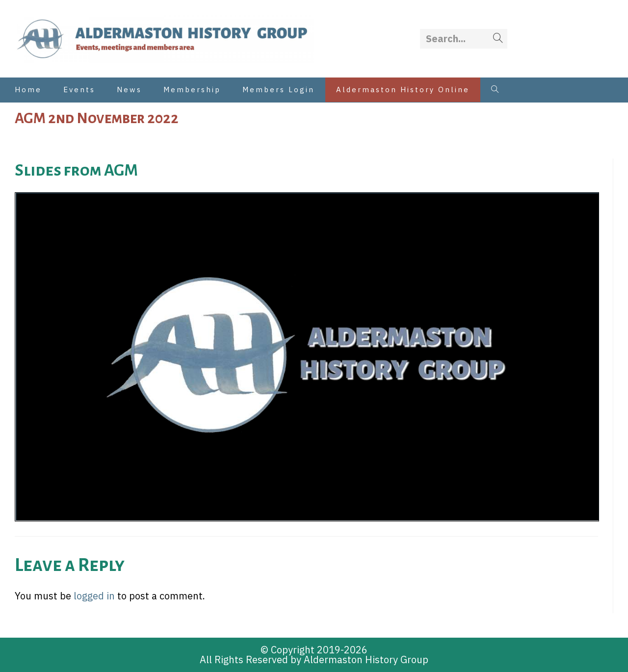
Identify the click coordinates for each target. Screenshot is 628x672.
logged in (94, 596)
